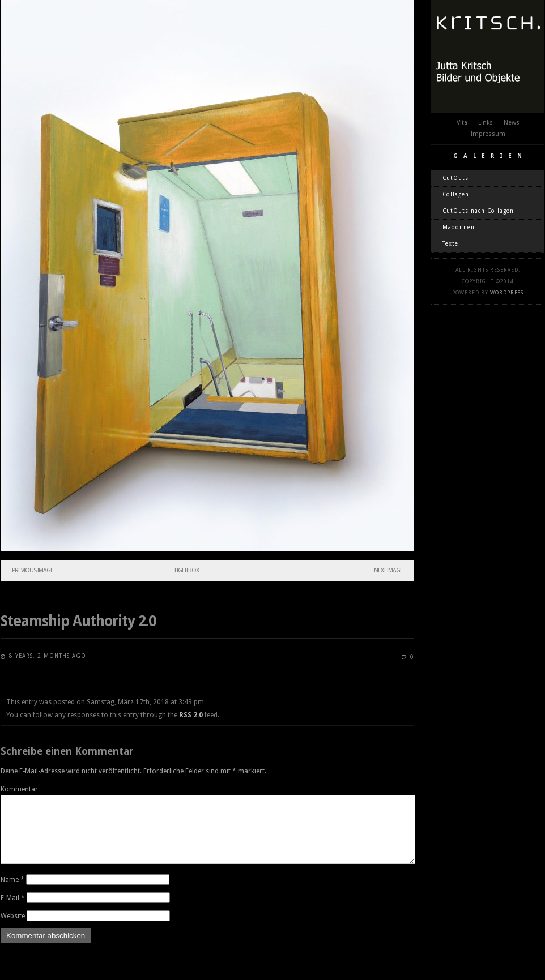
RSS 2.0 (191, 715)
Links (486, 123)
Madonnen (459, 227)
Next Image (388, 570)
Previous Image (33, 570)
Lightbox (187, 570)
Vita (462, 123)
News (512, 123)
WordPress (507, 293)
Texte (450, 244)
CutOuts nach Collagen (478, 211)
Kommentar (19, 789)
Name (12, 893)
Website (13, 930)
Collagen (456, 194)
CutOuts (455, 178)
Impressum (488, 134)
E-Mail (13, 911)
